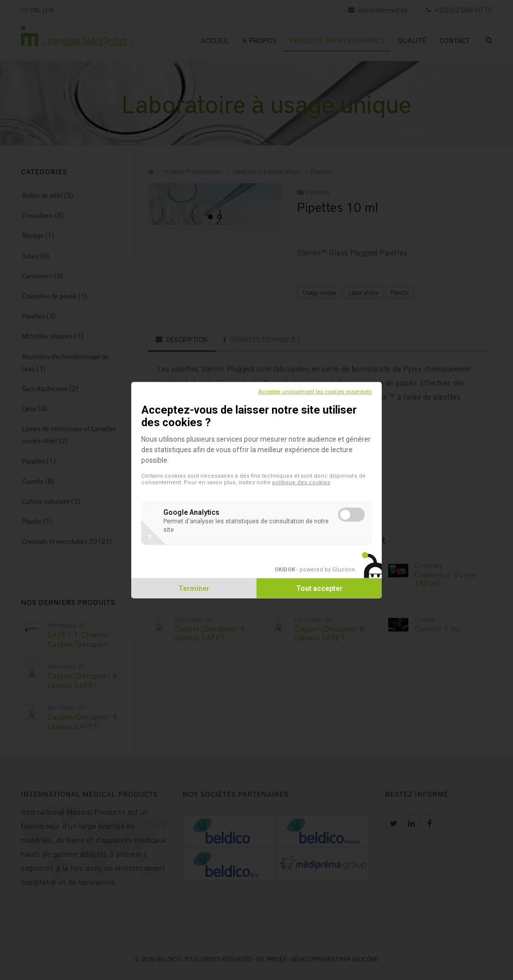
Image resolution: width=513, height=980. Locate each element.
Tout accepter (319, 588)
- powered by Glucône (315, 570)
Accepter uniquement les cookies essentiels (315, 391)
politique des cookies (301, 482)
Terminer (194, 588)
